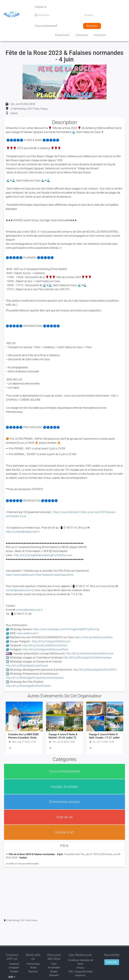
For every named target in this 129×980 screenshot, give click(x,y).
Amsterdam (54, 968)
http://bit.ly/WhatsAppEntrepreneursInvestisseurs (35, 678)
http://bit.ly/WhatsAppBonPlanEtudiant (28, 686)
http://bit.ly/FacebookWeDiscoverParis (45, 645)
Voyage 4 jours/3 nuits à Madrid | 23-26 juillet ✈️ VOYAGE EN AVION (63, 738)
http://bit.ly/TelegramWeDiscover (51, 641)
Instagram (12, 968)
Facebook (12, 964)
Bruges (54, 971)
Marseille (54, 975)
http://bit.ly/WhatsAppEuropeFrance (27, 666)
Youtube (12, 971)
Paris (54, 964)
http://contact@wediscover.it (23, 532)
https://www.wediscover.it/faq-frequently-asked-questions (40, 575)
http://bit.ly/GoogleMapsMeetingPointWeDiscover (43, 555)
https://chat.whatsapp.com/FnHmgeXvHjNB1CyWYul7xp (66, 629)
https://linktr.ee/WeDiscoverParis (93, 637)
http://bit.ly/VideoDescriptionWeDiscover (90, 654)
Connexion (82, 35)
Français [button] (40, 7)
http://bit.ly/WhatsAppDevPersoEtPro (95, 670)
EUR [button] (12, 977)
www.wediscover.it (27, 633)
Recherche (92, 26)
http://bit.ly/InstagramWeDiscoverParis (45, 649)
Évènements (62, 35)
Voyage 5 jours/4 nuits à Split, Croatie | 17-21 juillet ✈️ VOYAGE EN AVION (104, 738)
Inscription (100, 35)
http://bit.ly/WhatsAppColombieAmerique (87, 658)
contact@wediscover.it (19, 590)
